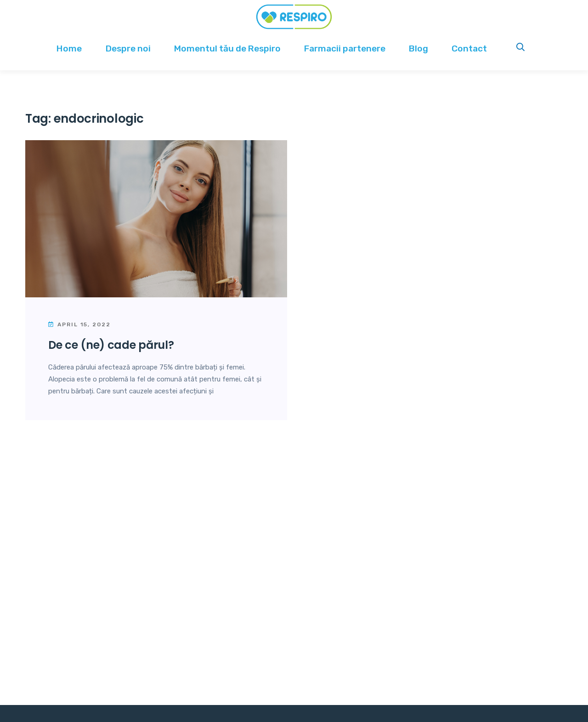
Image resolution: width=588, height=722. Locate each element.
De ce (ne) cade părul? (111, 345)
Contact (469, 48)
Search (521, 48)
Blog (418, 48)
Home (69, 48)
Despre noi (128, 48)
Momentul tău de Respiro (227, 48)
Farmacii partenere (345, 48)
